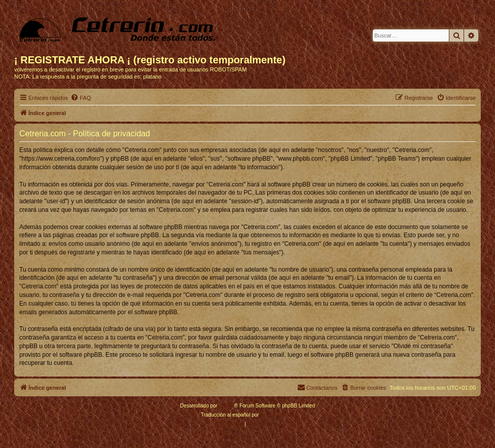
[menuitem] (81, 98)
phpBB (227, 406)
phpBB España (277, 415)
